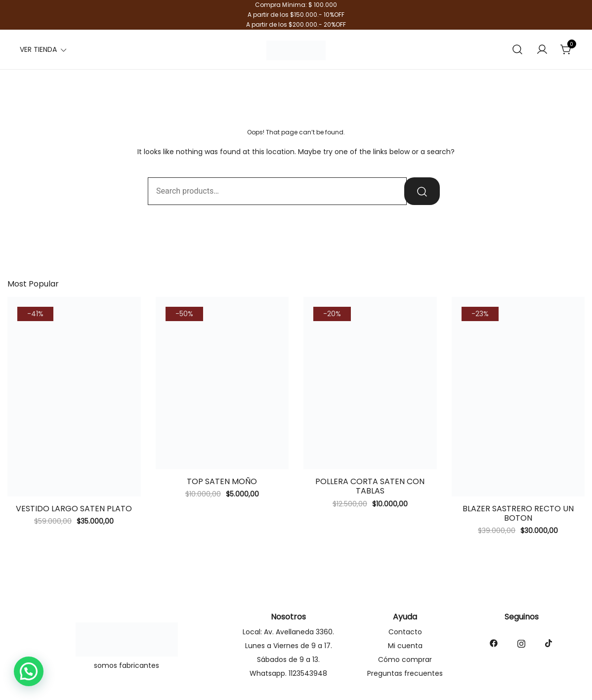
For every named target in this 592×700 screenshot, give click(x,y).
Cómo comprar (405, 659)
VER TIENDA (38, 49)
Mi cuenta (405, 646)
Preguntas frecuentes (405, 673)
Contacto (405, 632)
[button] (29, 671)
